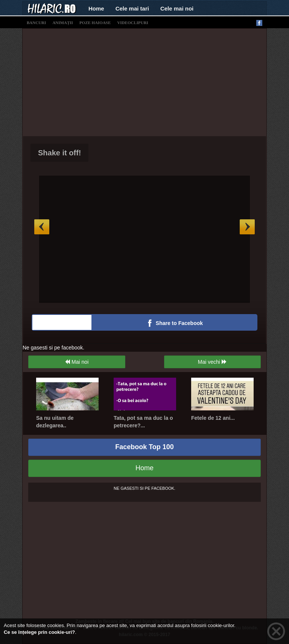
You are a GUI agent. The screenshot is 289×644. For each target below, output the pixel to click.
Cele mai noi (177, 8)
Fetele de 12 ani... (213, 418)
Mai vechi (212, 362)
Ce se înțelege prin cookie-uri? (39, 632)
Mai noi (77, 362)
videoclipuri (133, 23)
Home (96, 8)
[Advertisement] (156, 81)
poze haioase (95, 23)
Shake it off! (59, 153)
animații (62, 23)
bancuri (36, 23)
